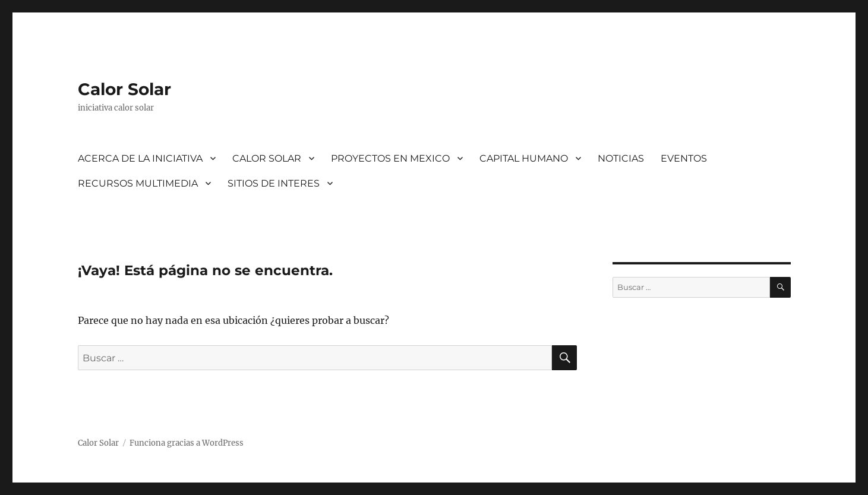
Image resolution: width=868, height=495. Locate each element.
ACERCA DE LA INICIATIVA (140, 158)
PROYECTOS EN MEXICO (390, 158)
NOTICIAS (621, 158)
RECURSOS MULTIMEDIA (138, 183)
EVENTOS (684, 158)
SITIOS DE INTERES (274, 183)
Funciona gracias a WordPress (187, 443)
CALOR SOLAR (267, 158)
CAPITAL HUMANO (524, 158)
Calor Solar (124, 89)
